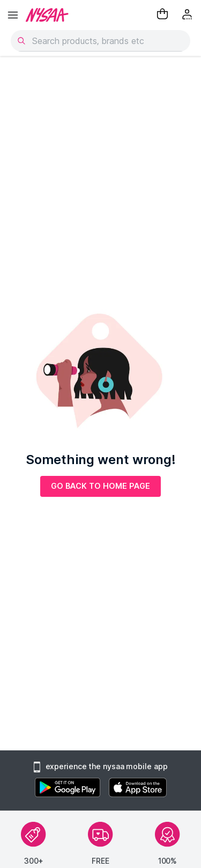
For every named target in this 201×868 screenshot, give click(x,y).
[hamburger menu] (13, 15)
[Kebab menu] (188, 15)
